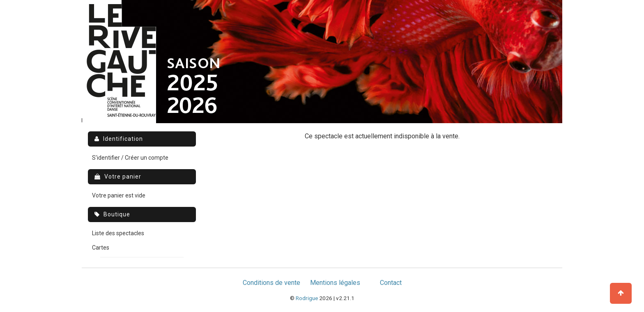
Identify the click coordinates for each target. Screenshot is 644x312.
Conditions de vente (271, 283)
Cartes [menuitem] (101, 248)
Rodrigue (307, 298)
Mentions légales (335, 283)
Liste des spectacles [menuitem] (118, 233)
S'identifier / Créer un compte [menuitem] (130, 158)
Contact (391, 283)
